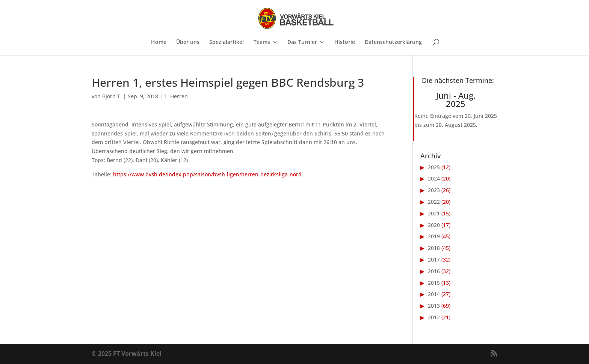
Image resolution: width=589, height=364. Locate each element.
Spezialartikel (227, 42)
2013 (434, 306)
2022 (434, 202)
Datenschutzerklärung (393, 42)
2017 (434, 259)
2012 (434, 317)
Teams (262, 42)
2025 (434, 167)
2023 (434, 190)
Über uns (188, 42)
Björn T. (112, 96)
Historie (345, 42)
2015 (434, 283)
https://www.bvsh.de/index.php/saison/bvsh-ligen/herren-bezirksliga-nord (207, 174)
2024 (434, 178)
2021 (434, 213)
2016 (434, 271)
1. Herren (176, 96)
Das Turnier (302, 42)
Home (159, 42)
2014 (434, 294)
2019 (434, 236)
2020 (434, 225)
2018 (434, 248)
